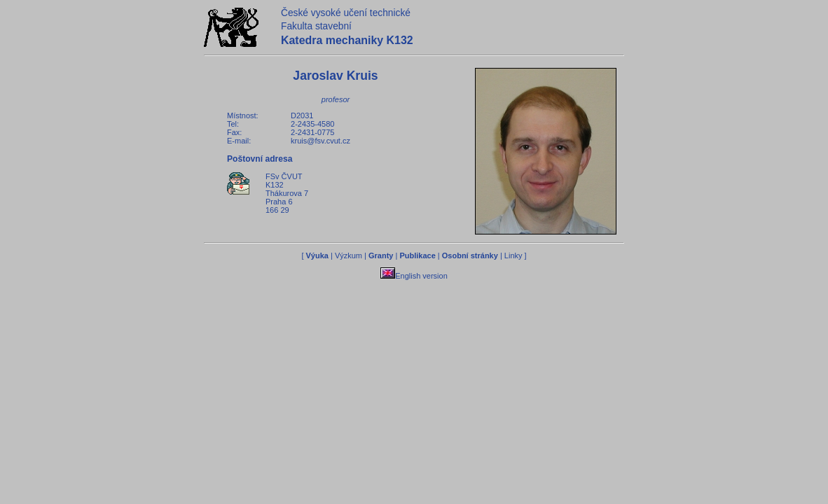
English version (414, 276)
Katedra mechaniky (347, 40)
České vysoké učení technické (346, 13)
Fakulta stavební (316, 26)
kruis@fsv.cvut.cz (320, 141)
